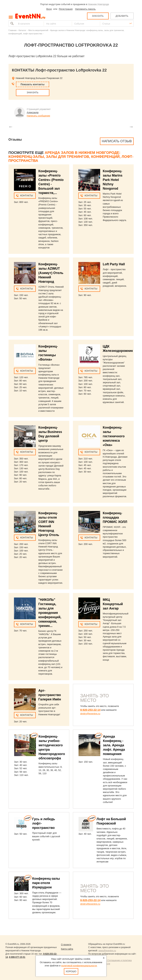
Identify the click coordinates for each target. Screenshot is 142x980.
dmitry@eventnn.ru (90, 714)
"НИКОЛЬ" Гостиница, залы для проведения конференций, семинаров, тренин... (50, 613)
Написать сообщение (39, 116)
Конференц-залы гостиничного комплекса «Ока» (114, 436)
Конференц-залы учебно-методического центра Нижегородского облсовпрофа (52, 747)
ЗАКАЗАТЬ (98, 16)
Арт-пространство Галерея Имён (50, 695)
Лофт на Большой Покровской (111, 821)
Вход (49, 9)
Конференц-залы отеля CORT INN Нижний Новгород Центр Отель (49, 524)
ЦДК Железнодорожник (118, 349)
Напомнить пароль (85, 9)
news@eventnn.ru (107, 951)
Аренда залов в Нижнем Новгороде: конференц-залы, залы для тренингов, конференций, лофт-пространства (71, 157)
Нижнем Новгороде (99, 4)
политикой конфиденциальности (79, 966)
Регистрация (66, 9)
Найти (12, 23)
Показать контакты (33, 84)
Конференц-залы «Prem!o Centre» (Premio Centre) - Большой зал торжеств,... (51, 182)
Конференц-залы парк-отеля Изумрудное (46, 883)
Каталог (23, 30)
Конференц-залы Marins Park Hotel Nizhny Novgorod (113, 180)
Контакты (26, 196)
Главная (13, 30)
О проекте (66, 945)
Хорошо (71, 971)
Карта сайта (67, 949)
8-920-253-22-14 (90, 710)
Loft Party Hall (114, 264)
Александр (33, 112)
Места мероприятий (38, 30)
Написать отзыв (117, 141)
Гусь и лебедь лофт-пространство (44, 823)
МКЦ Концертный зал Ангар (113, 604)
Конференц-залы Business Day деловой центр (50, 434)
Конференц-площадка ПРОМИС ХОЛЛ (115, 517)
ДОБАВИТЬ (122, 16)
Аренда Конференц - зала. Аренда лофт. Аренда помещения (114, 745)
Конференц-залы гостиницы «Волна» (48, 353)
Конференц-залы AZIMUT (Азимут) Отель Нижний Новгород (51, 273)
